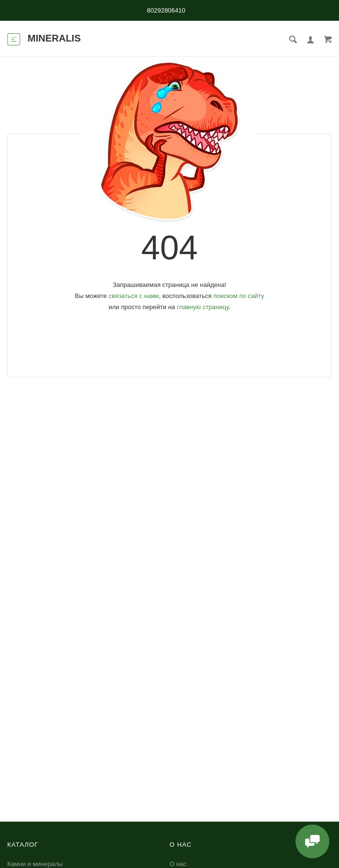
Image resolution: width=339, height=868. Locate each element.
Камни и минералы (35, 864)
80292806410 (166, 10)
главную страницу (203, 307)
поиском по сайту (239, 296)
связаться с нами (134, 296)
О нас (178, 864)
